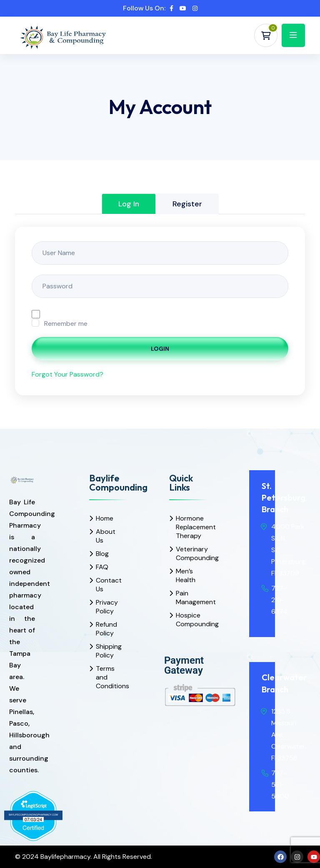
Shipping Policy (105, 651)
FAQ (102, 567)
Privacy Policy (105, 607)
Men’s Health (185, 575)
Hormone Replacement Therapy (185, 527)
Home (105, 518)
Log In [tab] (129, 204)
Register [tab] (187, 204)
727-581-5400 (280, 785)
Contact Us (105, 585)
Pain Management (185, 598)
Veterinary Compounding (185, 553)
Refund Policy (105, 629)
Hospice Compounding (185, 620)
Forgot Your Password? (67, 374)
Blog (102, 554)
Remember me (66, 324)
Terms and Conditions (105, 677)
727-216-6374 (279, 600)
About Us (105, 536)
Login (160, 349)
